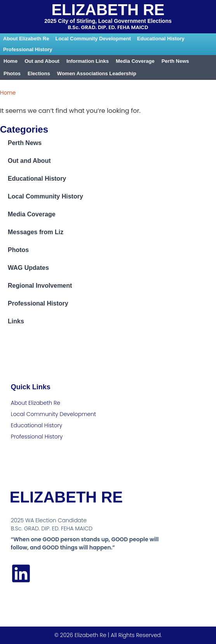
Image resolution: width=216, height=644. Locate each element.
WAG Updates (28, 268)
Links (16, 321)
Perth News (175, 61)
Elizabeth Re (108, 10)
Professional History (28, 49)
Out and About (42, 61)
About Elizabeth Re (26, 39)
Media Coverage (135, 61)
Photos (12, 73)
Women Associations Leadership (97, 73)
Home (10, 61)
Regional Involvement (40, 286)
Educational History (161, 39)
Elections (39, 73)
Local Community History (45, 196)
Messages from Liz (36, 232)
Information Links (88, 61)
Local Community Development (93, 39)
